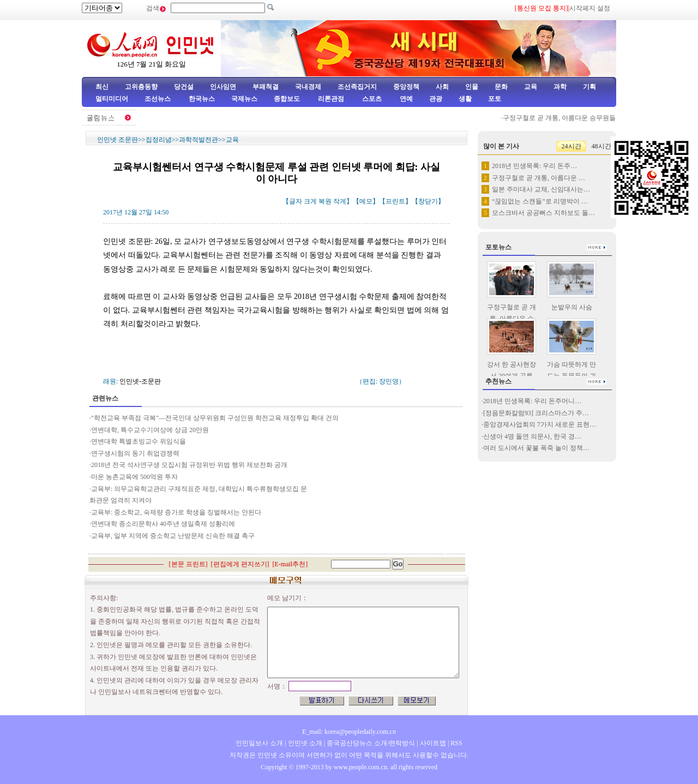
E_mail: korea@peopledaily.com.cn (349, 732)
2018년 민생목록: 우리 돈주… (534, 166)
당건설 (184, 87)
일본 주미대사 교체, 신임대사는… (541, 189)
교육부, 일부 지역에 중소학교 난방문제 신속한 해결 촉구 (173, 536)
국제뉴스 (244, 99)
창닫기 (428, 201)
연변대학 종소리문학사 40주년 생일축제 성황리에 (163, 524)
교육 (531, 87)
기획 (589, 87)
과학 (560, 87)
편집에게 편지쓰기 (240, 564)
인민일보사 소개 (259, 743)
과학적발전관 (198, 140)
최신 (102, 87)
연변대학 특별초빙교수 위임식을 (139, 441)
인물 (472, 87)
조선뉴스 (158, 99)
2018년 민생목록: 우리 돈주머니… (532, 401)
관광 (436, 99)
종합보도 (287, 99)
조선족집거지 (357, 87)
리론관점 (331, 99)
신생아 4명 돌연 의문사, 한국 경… (532, 436)
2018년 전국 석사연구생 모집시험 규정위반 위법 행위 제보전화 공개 (189, 465)
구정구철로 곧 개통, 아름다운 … (538, 178)
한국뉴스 (202, 99)
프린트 (395, 201)
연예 (405, 99)
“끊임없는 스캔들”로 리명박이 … (540, 201)
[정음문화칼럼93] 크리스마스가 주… (536, 413)
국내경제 (308, 87)
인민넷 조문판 (118, 140)
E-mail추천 (290, 564)
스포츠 (371, 99)
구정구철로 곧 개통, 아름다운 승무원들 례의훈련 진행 (583, 118)
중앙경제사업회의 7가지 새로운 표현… (540, 424)
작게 (340, 201)
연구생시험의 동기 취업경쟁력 (135, 453)
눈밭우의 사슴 (572, 307)
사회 (442, 87)
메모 (366, 201)
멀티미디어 (112, 99)
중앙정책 (406, 87)
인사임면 (223, 87)
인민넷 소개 (304, 743)
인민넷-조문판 (140, 381)
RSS (456, 743)
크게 (310, 201)
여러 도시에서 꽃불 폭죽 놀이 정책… (536, 448)
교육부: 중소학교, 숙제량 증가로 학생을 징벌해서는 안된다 (176, 512)
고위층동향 (141, 87)
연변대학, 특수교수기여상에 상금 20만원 (150, 430)
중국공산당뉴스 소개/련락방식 (371, 743)
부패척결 (266, 87)
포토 (495, 99)
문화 (501, 87)
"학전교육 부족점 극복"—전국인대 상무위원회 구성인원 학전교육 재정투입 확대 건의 (216, 418)
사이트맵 (433, 743)
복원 (325, 201)
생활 (465, 99)
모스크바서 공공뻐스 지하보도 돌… (543, 213)
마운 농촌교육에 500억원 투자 (134, 477)
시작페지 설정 (590, 8)
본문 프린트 (188, 564)
